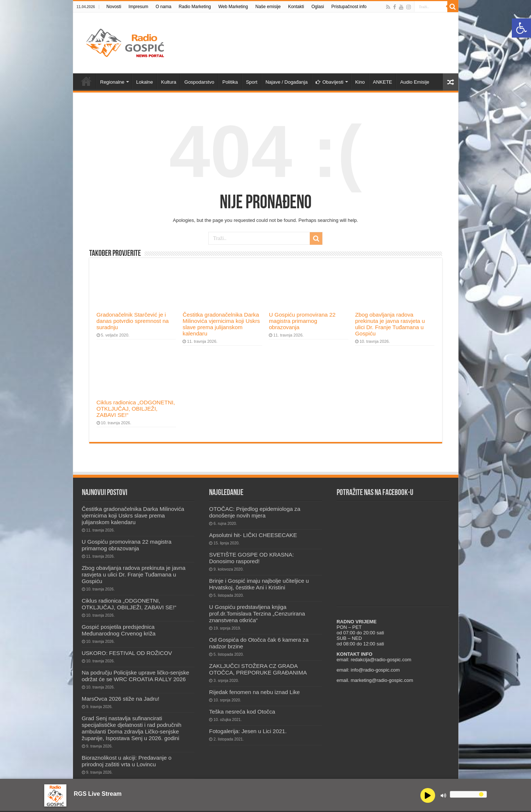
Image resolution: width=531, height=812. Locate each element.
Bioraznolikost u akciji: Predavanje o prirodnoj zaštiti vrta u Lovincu (127, 761)
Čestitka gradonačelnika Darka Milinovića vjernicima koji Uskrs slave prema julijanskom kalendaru (221, 324)
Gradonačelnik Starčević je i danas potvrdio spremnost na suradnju (133, 321)
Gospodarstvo (199, 82)
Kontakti (296, 7)
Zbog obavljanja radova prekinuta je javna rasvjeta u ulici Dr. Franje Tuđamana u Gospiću (390, 324)
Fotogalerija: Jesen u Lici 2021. (248, 731)
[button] (521, 28)
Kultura (169, 82)
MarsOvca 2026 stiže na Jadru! (121, 699)
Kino (360, 82)
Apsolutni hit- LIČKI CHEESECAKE (253, 535)
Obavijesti (329, 82)
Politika (230, 82)
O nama (164, 7)
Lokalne (145, 82)
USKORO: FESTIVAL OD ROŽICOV (127, 653)
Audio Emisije (415, 82)
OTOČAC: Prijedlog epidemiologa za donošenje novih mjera (255, 512)
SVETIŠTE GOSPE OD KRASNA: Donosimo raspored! (251, 558)
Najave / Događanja (287, 82)
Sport (252, 82)
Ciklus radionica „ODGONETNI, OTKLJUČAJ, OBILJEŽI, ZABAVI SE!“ (136, 409)
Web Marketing (233, 7)
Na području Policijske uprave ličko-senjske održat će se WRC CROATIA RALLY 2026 (136, 676)
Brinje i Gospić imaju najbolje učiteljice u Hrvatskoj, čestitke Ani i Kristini (259, 584)
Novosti (114, 7)
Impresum (138, 7)
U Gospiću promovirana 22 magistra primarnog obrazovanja (302, 321)
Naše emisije (268, 7)
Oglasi (318, 7)
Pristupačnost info (349, 7)
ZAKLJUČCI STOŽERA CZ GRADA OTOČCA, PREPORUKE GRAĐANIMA (258, 669)
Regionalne (112, 82)
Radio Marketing (195, 7)
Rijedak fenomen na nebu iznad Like (254, 692)
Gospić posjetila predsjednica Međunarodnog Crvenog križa (119, 630)
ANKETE (382, 82)
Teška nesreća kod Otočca (242, 712)
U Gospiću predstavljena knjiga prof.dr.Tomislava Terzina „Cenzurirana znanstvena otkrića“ (257, 614)
